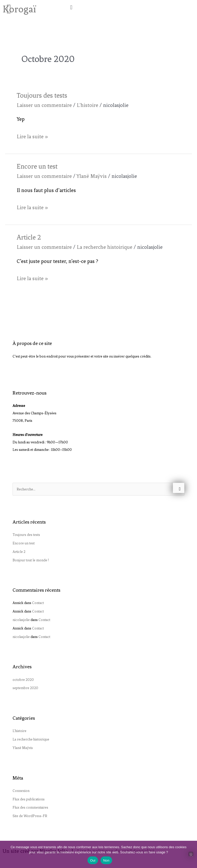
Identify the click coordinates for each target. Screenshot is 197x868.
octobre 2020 (23, 680)
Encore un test (37, 166)
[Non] (191, 854)
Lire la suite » (32, 136)
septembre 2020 (25, 688)
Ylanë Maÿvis (92, 176)
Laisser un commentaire (44, 105)
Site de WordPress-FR (30, 816)
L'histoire (87, 105)
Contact (38, 603)
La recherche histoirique (105, 247)
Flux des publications (29, 799)
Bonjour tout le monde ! (31, 560)
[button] (131, 7)
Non (106, 860)
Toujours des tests (42, 95)
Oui (93, 860)
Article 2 (29, 237)
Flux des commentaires (30, 807)
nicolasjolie (21, 620)
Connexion (21, 791)
